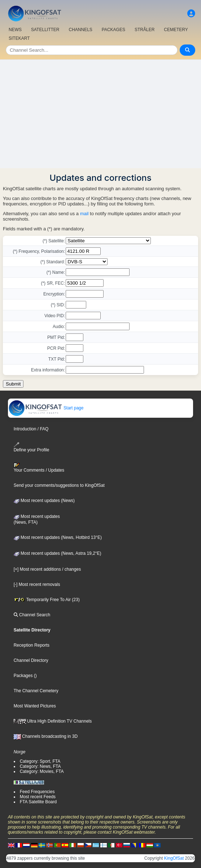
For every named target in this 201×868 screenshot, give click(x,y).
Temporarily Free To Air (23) (47, 600)
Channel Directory (31, 660)
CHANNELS (80, 30)
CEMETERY (176, 30)
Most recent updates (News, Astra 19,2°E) (58, 553)
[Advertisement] (100, 114)
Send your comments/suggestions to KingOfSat (59, 485)
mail (84, 214)
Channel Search (32, 615)
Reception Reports (32, 645)
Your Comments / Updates (39, 468)
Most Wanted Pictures (35, 706)
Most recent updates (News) (44, 501)
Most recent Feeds (38, 797)
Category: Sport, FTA (40, 761)
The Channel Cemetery (36, 691)
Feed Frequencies (37, 792)
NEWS (15, 30)
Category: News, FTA (40, 766)
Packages (23, 676)
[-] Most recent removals (37, 584)
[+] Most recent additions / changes (47, 569)
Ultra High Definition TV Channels (53, 721)
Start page (46, 408)
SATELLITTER (45, 30)
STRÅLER (145, 30)
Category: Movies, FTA (42, 771)
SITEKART (19, 38)
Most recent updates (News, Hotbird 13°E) (58, 537)
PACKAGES (113, 30)
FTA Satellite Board (38, 802)
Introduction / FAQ (31, 429)
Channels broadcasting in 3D (46, 736)
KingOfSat (174, 858)
